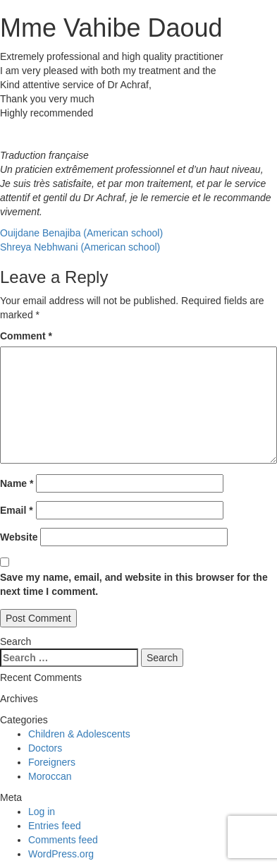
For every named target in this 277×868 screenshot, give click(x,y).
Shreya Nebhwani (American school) (80, 247)
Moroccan (50, 776)
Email (17, 510)
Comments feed (63, 840)
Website (19, 537)
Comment (26, 336)
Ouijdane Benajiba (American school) (81, 233)
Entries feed (55, 826)
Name (17, 483)
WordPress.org (61, 854)
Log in (42, 812)
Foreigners (52, 762)
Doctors (45, 748)
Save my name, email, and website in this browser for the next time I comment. (134, 584)
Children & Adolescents (79, 734)
